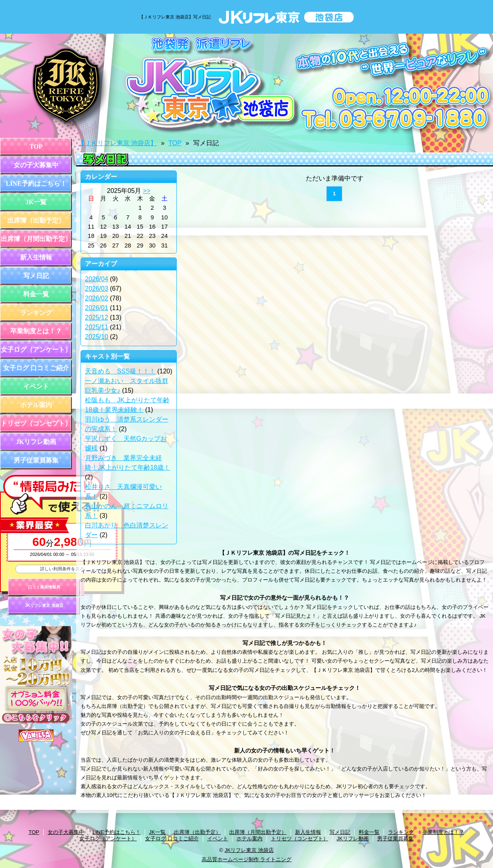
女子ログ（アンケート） (36, 350)
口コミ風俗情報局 (44, 587)
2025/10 (97, 337)
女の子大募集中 (36, 165)
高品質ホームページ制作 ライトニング (247, 859)
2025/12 (97, 317)
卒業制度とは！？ (36, 331)
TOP (36, 147)
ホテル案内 (36, 405)
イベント (36, 386)
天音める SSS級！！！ (120, 371)
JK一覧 (36, 202)
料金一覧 (36, 294)
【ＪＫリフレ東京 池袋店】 (117, 143)
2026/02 (97, 298)
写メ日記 (36, 276)
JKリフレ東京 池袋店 (44, 605)
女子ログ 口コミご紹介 (36, 368)
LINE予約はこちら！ (36, 184)
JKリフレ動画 (36, 442)
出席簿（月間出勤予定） (36, 239)
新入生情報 (36, 257)
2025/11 (97, 327)
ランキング (36, 313)
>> (147, 191)
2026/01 (97, 308)
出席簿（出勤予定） (36, 220)
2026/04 (97, 279)
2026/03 (97, 289)
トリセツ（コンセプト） (36, 423)
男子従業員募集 (36, 460)
